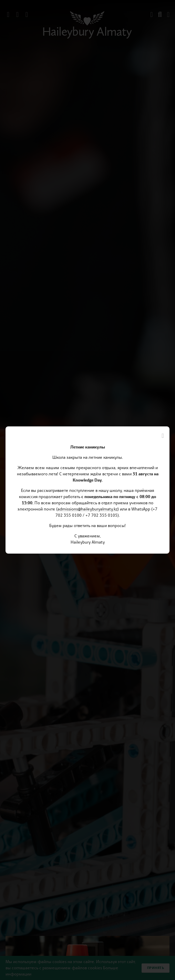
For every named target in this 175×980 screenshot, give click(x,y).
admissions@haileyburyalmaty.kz (87, 509)
